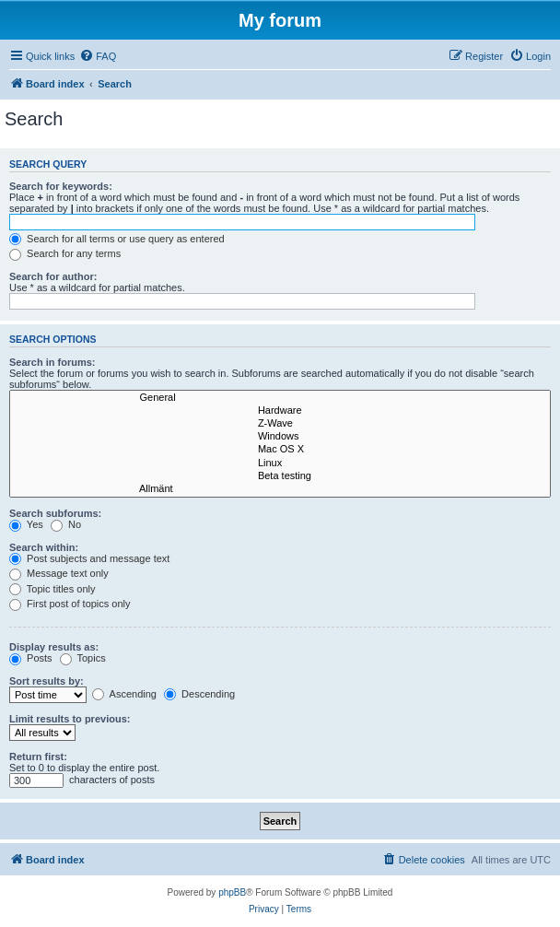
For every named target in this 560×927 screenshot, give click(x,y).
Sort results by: (47, 681)
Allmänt (280, 489)
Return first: (38, 757)
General (280, 398)
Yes (26, 524)
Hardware (280, 411)
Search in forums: (52, 362)
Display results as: (54, 647)
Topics (83, 658)
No (66, 524)
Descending (199, 694)
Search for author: (53, 276)
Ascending (124, 694)
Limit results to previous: (70, 719)
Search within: (44, 547)
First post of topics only (70, 604)
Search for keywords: (61, 186)
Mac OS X (280, 450)
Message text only (59, 573)
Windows (280, 437)
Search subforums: (55, 513)
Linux (280, 463)
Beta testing (280, 476)
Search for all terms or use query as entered (117, 239)
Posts (31, 658)
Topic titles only (52, 589)
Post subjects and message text (89, 558)
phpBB (232, 892)
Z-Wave (280, 424)
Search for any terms (65, 253)
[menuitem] (98, 56)
